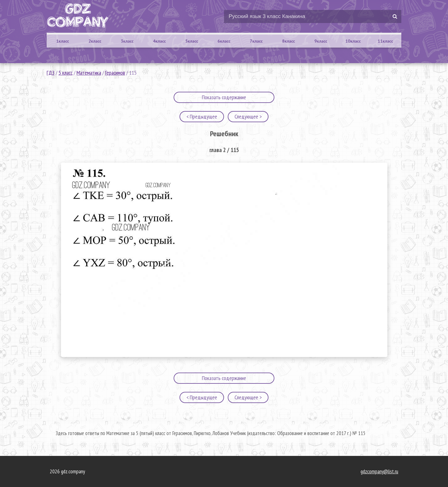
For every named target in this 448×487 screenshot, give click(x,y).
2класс (95, 41)
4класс (159, 41)
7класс (256, 41)
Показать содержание (224, 97)
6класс (224, 41)
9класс (321, 41)
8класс (289, 41)
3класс (127, 41)
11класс (385, 41)
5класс (192, 41)
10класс (353, 41)
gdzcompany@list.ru (379, 471)
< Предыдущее (202, 116)
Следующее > (248, 116)
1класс (63, 41)
